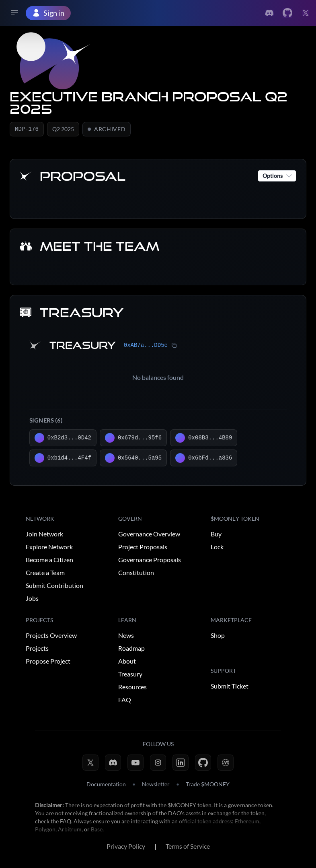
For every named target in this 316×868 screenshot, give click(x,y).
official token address (205, 822)
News (126, 636)
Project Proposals (143, 547)
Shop (218, 636)
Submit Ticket (230, 687)
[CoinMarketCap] (226, 763)
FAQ (125, 700)
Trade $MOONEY (208, 785)
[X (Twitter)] (90, 763)
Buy (216, 535)
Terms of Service (188, 847)
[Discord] (113, 763)
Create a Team (45, 573)
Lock (217, 547)
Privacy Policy (126, 847)
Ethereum (247, 822)
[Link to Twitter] (287, 13)
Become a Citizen (49, 560)
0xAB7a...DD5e (146, 346)
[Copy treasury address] (174, 346)
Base (97, 830)
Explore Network (49, 547)
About (127, 662)
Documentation (106, 785)
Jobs (32, 599)
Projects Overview (51, 636)
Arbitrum (70, 830)
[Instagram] (158, 763)
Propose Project (48, 662)
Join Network (44, 535)
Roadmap (131, 649)
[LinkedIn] (181, 763)
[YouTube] (135, 763)
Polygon (45, 830)
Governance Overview (149, 535)
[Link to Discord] (269, 13)
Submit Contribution (54, 586)
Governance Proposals (150, 560)
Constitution (136, 573)
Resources (132, 688)
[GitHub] (203, 763)
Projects (37, 649)
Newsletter (156, 785)
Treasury (130, 675)
